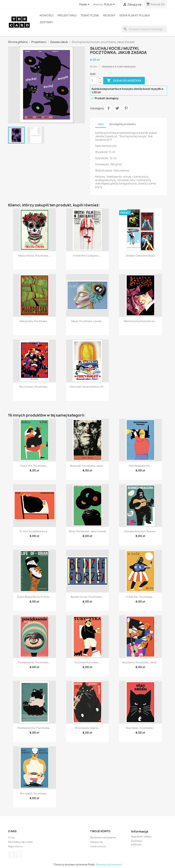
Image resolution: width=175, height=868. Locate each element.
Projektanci (67, 15)
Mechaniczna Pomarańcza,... (140, 321)
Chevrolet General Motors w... (87, 387)
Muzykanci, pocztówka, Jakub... (140, 662)
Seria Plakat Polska (135, 15)
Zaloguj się (96, 842)
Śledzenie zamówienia (103, 837)
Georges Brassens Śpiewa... (140, 531)
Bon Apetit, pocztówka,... (35, 793)
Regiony (109, 15)
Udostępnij (109, 108)
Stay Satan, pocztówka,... (140, 728)
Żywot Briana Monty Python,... (35, 597)
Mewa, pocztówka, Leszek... (87, 321)
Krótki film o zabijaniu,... (87, 256)
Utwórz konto (98, 846)
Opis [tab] (101, 124)
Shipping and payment (109, 864)
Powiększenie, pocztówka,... (35, 662)
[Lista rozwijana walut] (110, 5)
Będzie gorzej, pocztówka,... (87, 597)
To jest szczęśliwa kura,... (35, 531)
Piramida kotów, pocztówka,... (35, 728)
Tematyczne (90, 15)
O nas (11, 837)
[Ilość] (94, 81)
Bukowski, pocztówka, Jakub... (87, 466)
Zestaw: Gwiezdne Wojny (140, 256)
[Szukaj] (144, 29)
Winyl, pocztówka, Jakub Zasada (87, 531)
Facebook (12, 855)
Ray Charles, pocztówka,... (35, 387)
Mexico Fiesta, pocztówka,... (34, 256)
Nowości (47, 15)
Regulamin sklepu (141, 836)
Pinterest (126, 108)
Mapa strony (15, 846)
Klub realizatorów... (140, 466)
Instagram (19, 855)
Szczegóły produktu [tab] (123, 124)
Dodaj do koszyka (124, 81)
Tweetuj (117, 108)
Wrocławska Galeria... (87, 728)
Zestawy (46, 22)
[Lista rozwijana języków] (85, 5)
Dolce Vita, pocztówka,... (35, 466)
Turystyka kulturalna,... (87, 662)
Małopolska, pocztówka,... (35, 321)
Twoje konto (100, 831)
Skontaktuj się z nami (20, 842)
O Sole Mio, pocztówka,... (140, 597)
